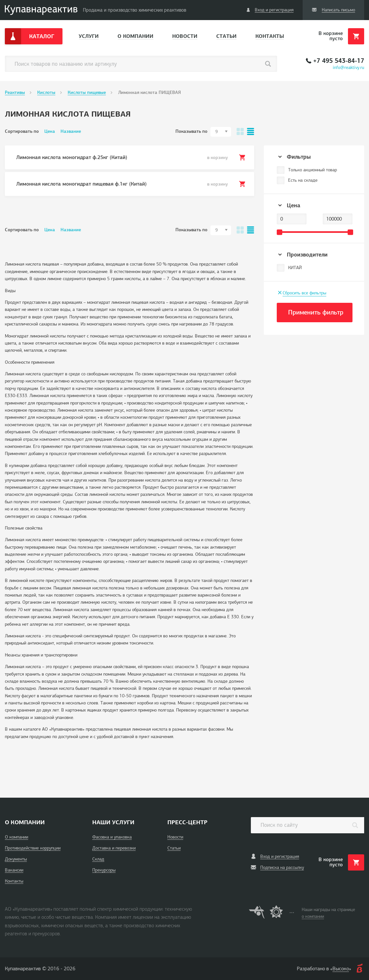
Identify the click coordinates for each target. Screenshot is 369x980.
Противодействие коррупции (33, 848)
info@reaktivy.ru (348, 68)
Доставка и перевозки (114, 848)
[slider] (280, 232)
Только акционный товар (313, 170)
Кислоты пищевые (87, 92)
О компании (135, 36)
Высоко (341, 969)
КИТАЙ (295, 268)
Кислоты (46, 92)
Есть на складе (303, 180)
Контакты (270, 36)
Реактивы (15, 92)
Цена (50, 131)
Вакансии (14, 870)
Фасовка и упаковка (112, 837)
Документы (16, 859)
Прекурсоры (104, 870)
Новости (185, 36)
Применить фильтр (316, 312)
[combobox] (221, 132)
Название (71, 131)
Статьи (226, 36)
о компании (313, 916)
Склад (98, 859)
